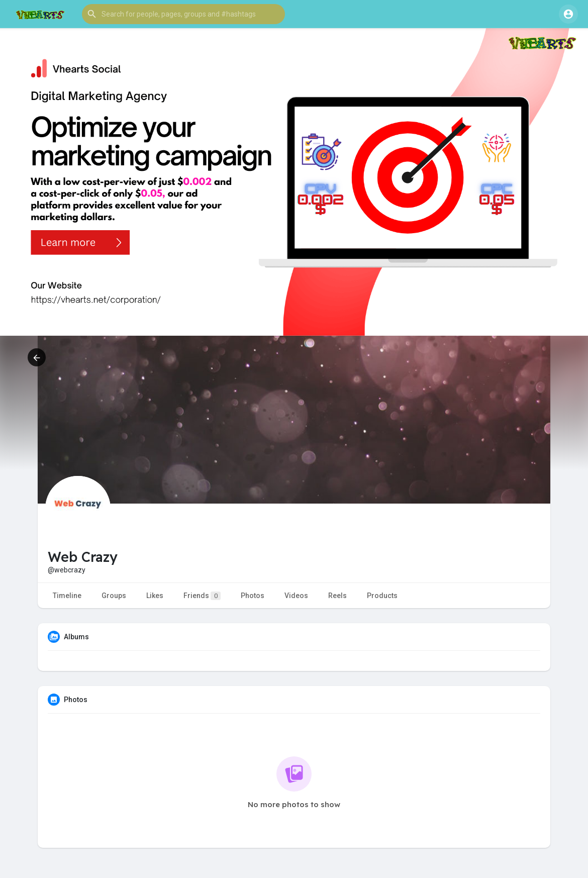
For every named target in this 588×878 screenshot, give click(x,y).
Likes (155, 596)
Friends (202, 596)
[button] (183, 14)
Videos (296, 596)
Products (382, 596)
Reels (337, 596)
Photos (253, 596)
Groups (114, 596)
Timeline (67, 596)
